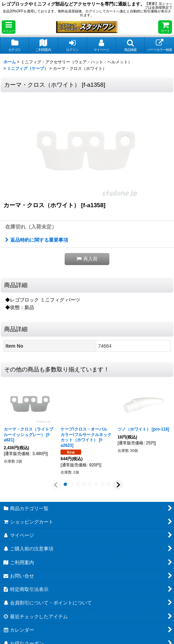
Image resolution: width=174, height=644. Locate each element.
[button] (9, 27)
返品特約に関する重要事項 (37, 240)
